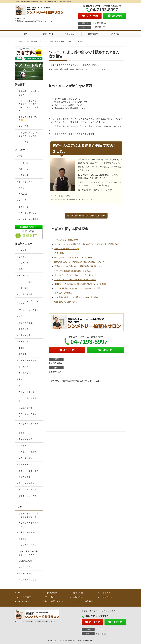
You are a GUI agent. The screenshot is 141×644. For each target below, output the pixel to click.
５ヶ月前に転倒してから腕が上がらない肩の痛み (76, 297)
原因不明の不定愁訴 (28, 361)
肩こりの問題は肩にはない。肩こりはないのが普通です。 (80, 288)
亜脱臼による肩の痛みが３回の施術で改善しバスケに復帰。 (81, 284)
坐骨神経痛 (24, 329)
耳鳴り (22, 269)
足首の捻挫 (24, 276)
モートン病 (24, 342)
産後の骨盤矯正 (26, 323)
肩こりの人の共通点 (63, 293)
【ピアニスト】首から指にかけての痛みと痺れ (75, 280)
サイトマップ (25, 207)
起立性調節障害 (26, 408)
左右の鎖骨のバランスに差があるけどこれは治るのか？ (79, 262)
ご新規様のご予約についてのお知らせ (29, 525)
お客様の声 (93, 34)
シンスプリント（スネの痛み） (29, 302)
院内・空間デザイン (28, 213)
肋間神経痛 (24, 263)
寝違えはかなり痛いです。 (66, 302)
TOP (26, 34)
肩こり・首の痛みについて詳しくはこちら (86, 216)
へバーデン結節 (26, 282)
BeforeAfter (24, 194)
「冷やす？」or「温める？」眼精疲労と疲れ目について (79, 266)
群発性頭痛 (24, 367)
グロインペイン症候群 (29, 310)
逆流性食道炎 (25, 477)
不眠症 (22, 348)
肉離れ (22, 379)
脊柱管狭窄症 (25, 373)
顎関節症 (23, 257)
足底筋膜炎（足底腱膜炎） (29, 425)
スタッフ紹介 (70, 34)
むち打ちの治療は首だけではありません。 (73, 271)
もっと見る (24, 142)
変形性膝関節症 (26, 439)
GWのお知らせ (25, 561)
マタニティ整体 (26, 458)
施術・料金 (48, 34)
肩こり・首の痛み (31, 41)
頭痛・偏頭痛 (25, 335)
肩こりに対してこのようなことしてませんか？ (75, 275)
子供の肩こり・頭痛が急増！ (67, 240)
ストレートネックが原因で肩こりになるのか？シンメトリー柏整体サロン (87, 244)
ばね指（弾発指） (27, 294)
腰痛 (21, 316)
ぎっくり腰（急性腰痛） (28, 400)
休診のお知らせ (26, 567)
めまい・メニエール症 (29, 471)
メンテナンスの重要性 (29, 219)
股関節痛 (23, 250)
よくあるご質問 (26, 182)
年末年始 (23, 539)
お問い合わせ (25, 200)
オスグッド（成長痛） (29, 452)
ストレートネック (27, 392)
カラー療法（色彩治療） (28, 416)
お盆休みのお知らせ (28, 545)
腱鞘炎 (22, 386)
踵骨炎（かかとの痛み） (28, 498)
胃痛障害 (23, 354)
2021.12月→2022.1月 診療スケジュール (29, 553)
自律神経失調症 (26, 465)
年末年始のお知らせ (28, 532)
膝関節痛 (23, 446)
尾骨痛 (22, 433)
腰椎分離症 (24, 288)
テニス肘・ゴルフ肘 (28, 490)
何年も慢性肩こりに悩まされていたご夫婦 (73, 257)
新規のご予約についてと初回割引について (29, 515)
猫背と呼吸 (59, 253)
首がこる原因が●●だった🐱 (67, 249)
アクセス (115, 34)
